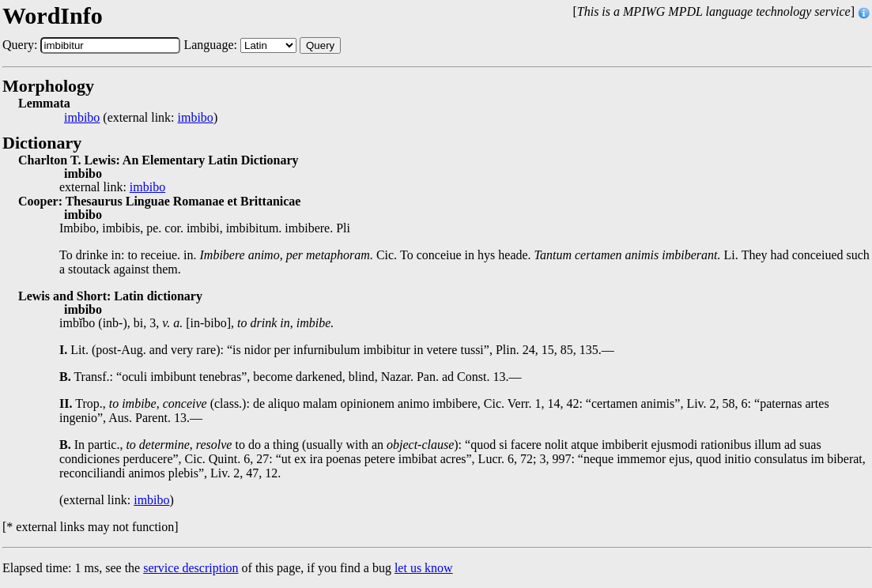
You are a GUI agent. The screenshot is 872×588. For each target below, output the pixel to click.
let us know (424, 568)
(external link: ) (141, 118)
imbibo (82, 118)
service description (191, 568)
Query (320, 45)
